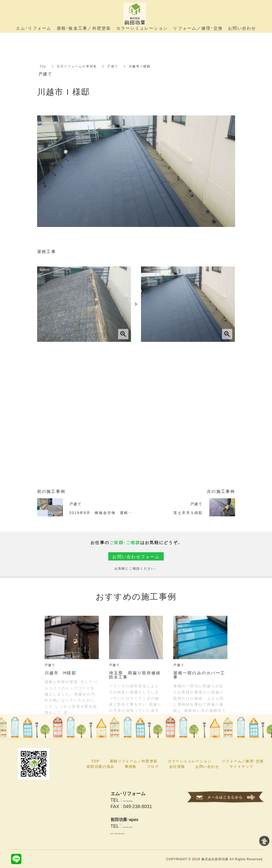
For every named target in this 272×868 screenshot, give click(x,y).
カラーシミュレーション (190, 761)
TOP (95, 761)
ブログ (153, 766)
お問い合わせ (207, 766)
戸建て (113, 66)
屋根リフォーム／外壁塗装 (134, 761)
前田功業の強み (101, 766)
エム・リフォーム (34, 28)
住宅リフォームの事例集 (77, 66)
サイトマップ (241, 766)
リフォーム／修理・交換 (243, 761)
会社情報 (177, 766)
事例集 (131, 766)
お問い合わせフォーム (136, 556)
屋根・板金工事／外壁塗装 (84, 28)
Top (43, 66)
